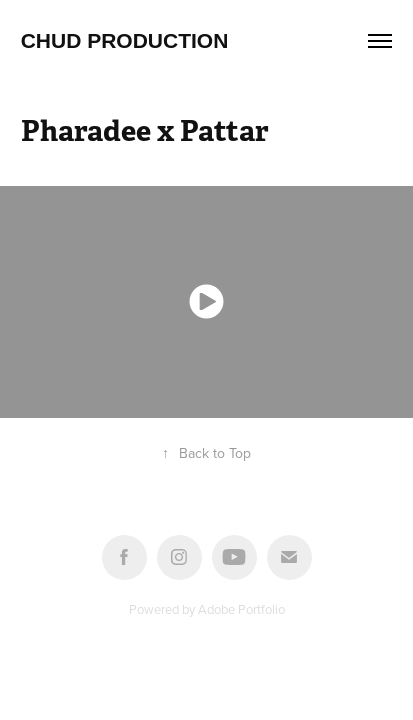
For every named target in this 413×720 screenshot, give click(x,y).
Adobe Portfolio (241, 609)
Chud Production (125, 40)
